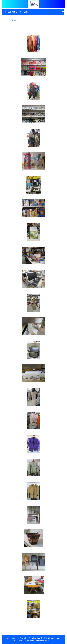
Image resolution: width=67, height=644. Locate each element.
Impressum (11, 638)
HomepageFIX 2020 (43, 641)
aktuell (15, 20)
